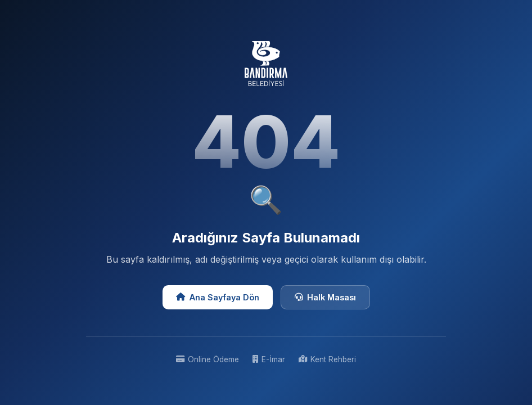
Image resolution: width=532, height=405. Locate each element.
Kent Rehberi (327, 359)
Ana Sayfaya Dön (218, 297)
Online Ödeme (208, 359)
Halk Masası (325, 297)
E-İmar (269, 359)
